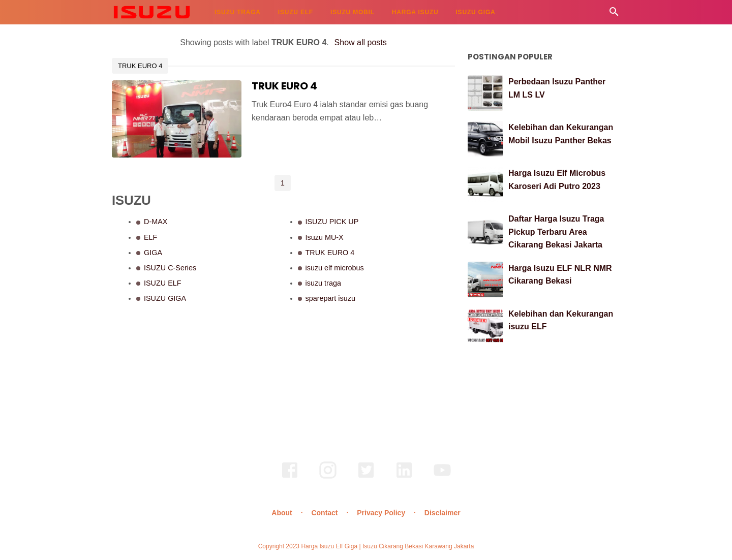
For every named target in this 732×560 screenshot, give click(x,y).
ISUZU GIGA (475, 12)
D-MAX (156, 222)
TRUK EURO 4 (140, 66)
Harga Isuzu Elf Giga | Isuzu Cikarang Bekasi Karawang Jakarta (387, 546)
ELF (150, 237)
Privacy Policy (381, 513)
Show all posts (361, 42)
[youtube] (442, 477)
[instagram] (328, 477)
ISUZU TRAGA (238, 12)
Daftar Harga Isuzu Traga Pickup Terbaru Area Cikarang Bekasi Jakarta (556, 232)
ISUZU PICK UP (332, 222)
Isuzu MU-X (325, 237)
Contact (324, 513)
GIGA (153, 253)
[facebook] (290, 477)
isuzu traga (323, 283)
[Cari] (614, 14)
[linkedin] (404, 477)
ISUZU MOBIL (353, 12)
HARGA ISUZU (415, 12)
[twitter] (366, 477)
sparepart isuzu (330, 298)
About (282, 513)
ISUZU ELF (296, 12)
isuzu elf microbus (335, 268)
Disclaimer (443, 513)
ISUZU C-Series (170, 268)
